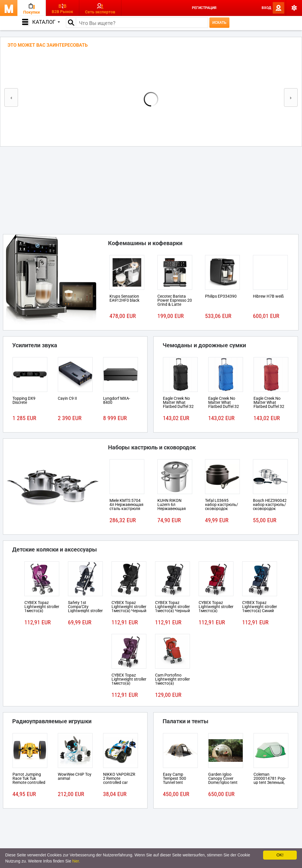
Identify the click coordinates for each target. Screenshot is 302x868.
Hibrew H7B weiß (268, 296)
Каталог (46, 22)
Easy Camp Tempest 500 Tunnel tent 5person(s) (175, 780)
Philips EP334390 (221, 296)
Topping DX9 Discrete (24, 400)
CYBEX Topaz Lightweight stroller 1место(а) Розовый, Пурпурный (42, 611)
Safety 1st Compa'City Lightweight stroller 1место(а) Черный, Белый (85, 611)
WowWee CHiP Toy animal (75, 776)
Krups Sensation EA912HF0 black (124, 298)
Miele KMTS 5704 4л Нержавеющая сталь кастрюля (126, 504)
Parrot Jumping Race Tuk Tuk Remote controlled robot (29, 780)
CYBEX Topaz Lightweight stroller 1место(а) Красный (216, 609)
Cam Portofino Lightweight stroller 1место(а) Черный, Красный (172, 681)
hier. (76, 861)
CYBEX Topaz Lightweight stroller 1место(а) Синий (260, 607)
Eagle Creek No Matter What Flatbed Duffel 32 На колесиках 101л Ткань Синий (225, 406)
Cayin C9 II (67, 398)
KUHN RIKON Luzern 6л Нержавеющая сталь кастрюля (173, 507)
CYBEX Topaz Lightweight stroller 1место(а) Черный (129, 607)
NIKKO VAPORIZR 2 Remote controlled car (119, 778)
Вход (266, 8)
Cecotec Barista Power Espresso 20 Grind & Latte (175, 300)
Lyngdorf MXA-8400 (117, 400)
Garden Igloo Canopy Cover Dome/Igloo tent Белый (223, 780)
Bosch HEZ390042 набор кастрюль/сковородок (270, 504)
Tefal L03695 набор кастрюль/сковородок (222, 504)
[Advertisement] (151, 189)
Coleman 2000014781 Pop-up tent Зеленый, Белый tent (270, 780)
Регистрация (204, 8)
